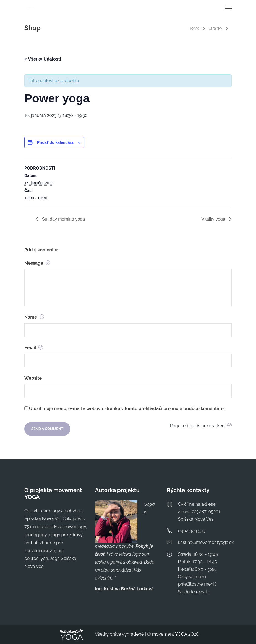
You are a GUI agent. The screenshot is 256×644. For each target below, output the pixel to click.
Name (34, 317)
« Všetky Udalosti (43, 59)
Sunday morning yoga (63, 219)
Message (37, 263)
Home (194, 28)
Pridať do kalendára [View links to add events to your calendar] (55, 142)
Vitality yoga (214, 219)
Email (34, 348)
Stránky (215, 28)
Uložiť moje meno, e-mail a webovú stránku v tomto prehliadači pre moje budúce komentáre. (127, 409)
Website (33, 378)
